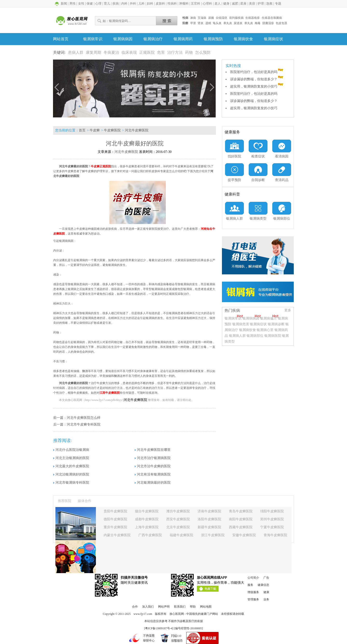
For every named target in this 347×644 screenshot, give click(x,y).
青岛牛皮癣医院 (241, 511)
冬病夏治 (111, 52)
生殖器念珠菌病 (272, 18)
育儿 (107, 3)
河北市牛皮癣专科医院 (84, 424)
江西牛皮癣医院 (110, 393)
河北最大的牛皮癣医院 (71, 466)
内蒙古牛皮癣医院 (117, 535)
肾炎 (200, 23)
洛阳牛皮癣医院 (209, 519)
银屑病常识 (93, 39)
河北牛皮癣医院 (137, 130)
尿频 (211, 18)
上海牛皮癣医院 (147, 527)
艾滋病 (202, 18)
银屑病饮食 (243, 39)
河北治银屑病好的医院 (71, 474)
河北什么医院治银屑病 (71, 450)
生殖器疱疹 (253, 18)
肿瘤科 (184, 3)
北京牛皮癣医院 (178, 527)
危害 (161, 52)
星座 (243, 3)
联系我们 (180, 607)
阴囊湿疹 (268, 23)
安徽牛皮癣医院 (244, 535)
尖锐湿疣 (221, 18)
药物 (189, 52)
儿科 (141, 3)
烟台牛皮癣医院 (147, 511)
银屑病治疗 (153, 39)
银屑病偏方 (268, 318)
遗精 (208, 23)
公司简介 (253, 578)
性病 (185, 18)
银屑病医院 (273, 336)
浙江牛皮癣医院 (213, 535)
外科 (133, 3)
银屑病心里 (265, 330)
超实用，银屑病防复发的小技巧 (257, 86)
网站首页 (61, 39)
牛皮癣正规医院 (101, 166)
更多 (288, 310)
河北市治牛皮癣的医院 (153, 466)
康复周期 (93, 52)
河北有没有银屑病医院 (153, 474)
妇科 (150, 3)
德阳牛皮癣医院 (115, 519)
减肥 (235, 3)
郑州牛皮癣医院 (272, 519)
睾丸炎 (228, 23)
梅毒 (258, 23)
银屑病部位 (255, 336)
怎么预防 (203, 52)
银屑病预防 (213, 39)
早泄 (193, 23)
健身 (226, 3)
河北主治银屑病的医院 (71, 458)
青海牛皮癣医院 (275, 535)
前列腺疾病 (236, 18)
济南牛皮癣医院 (209, 511)
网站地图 (206, 607)
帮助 (193, 607)
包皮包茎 (281, 23)
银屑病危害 (241, 324)
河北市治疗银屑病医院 (153, 458)
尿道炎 (238, 23)
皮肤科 (160, 3)
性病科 (172, 3)
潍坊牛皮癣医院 (178, 511)
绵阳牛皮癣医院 (272, 511)
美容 (252, 3)
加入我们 (148, 607)
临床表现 (129, 52)
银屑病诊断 (276, 324)
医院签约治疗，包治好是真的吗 (257, 72)
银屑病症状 (274, 39)
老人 (218, 3)
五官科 (196, 3)
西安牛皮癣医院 (178, 519)
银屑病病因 (123, 39)
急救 (269, 3)
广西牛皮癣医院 (150, 535)
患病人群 (76, 52)
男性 (73, 3)
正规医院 (147, 52)
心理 (98, 3)
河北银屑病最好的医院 (153, 483)
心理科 (207, 3)
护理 (261, 3)
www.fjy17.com (143, 614)
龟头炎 (217, 23)
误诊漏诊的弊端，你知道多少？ (257, 79)
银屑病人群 (238, 336)
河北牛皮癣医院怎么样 (84, 418)
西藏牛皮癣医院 (241, 527)
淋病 (193, 18)
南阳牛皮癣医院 (241, 519)
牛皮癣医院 (112, 130)
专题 (278, 3)
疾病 (116, 3)
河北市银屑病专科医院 (71, 483)
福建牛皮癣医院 (181, 535)
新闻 (64, 3)
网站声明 (164, 607)
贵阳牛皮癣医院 (115, 511)
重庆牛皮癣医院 (115, 527)
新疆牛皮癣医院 (209, 527)
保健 (90, 3)
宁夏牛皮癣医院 (272, 527)
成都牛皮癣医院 (147, 519)
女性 (81, 3)
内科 (124, 3)
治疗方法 (175, 52)
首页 (82, 130)
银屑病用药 (183, 39)
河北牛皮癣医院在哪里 (153, 450)
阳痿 (185, 23)
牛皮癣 (95, 130)
